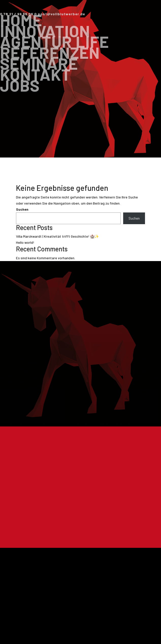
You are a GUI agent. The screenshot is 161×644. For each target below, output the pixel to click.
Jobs (20, 85)
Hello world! (25, 242)
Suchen (22, 209)
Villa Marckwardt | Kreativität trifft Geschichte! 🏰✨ (57, 236)
